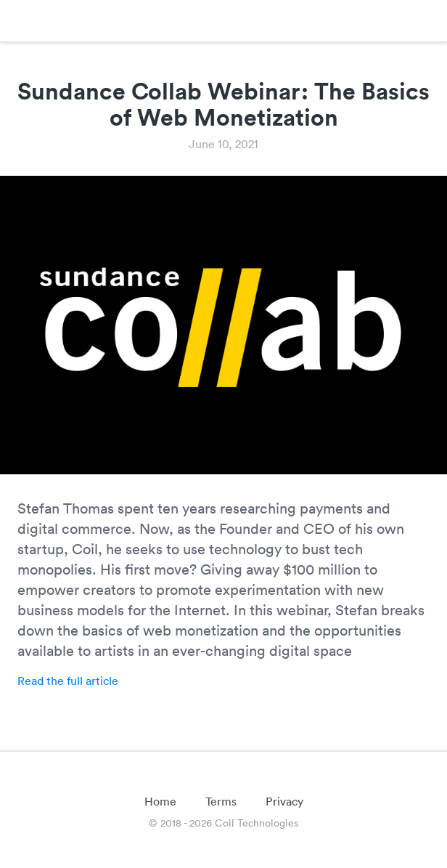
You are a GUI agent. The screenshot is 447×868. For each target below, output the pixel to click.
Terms (221, 801)
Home (160, 801)
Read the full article (68, 681)
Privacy (284, 801)
